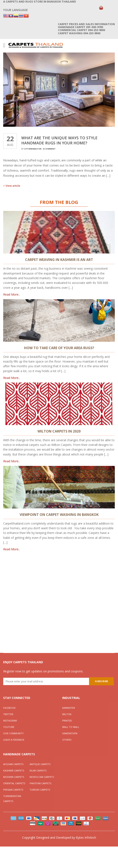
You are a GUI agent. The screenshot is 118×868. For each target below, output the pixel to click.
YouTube (9, 727)
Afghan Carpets (13, 764)
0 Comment (49, 149)
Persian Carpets (13, 790)
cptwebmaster (33, 149)
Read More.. (12, 294)
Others (67, 740)
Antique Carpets (40, 764)
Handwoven (70, 733)
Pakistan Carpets (40, 783)
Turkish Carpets (40, 790)
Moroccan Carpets (42, 777)
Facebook (9, 708)
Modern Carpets (14, 777)
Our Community (13, 733)
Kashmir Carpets (14, 771)
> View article (12, 186)
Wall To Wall (71, 727)
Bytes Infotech (86, 837)
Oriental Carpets (14, 783)
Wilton (67, 714)
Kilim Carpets (38, 771)
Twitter (8, 714)
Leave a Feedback (14, 740)
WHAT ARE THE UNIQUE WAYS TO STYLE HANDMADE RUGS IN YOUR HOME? (59, 140)
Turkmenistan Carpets (12, 799)
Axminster (69, 708)
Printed (67, 721)
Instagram (10, 721)
